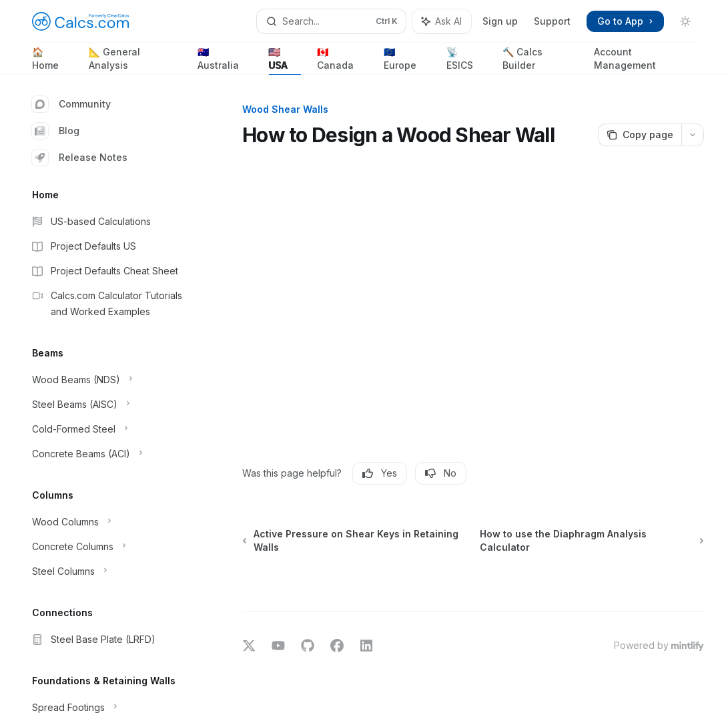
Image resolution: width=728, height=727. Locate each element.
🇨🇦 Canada (342, 60)
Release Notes (80, 158)
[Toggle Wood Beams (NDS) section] (107, 380)
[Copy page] (640, 135)
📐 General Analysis (135, 60)
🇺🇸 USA (285, 60)
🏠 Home (52, 60)
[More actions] (693, 135)
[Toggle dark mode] (685, 21)
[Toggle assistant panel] (442, 21)
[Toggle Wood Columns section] (107, 522)
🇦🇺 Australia (225, 60)
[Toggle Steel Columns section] (107, 571)
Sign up (500, 21)
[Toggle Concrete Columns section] (107, 547)
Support (552, 21)
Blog (56, 131)
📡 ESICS (467, 60)
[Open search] (331, 21)
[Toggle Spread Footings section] (107, 708)
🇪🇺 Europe (407, 60)
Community (71, 104)
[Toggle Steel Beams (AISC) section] (107, 405)
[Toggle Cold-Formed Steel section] (107, 429)
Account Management (645, 60)
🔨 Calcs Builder (540, 60)
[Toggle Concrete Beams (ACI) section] (107, 454)
